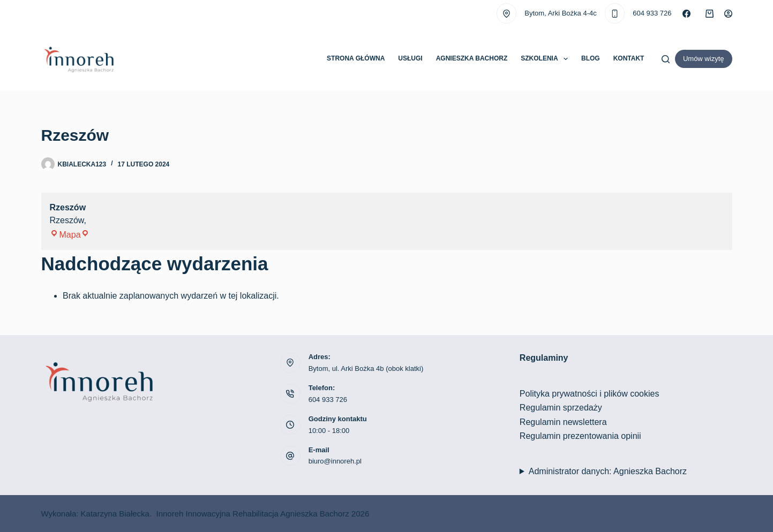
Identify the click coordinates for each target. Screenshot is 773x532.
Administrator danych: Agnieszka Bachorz (608, 471)
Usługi (410, 58)
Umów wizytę (704, 59)
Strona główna (356, 58)
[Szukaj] (666, 59)
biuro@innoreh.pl (335, 461)
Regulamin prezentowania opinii (580, 436)
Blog (591, 58)
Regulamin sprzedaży (561, 408)
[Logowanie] (728, 14)
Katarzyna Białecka (115, 514)
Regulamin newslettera (563, 422)
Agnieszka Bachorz (472, 58)
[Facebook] (686, 14)
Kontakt (629, 58)
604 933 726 (652, 13)
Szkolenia (546, 59)
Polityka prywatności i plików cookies (590, 394)
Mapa (70, 235)
